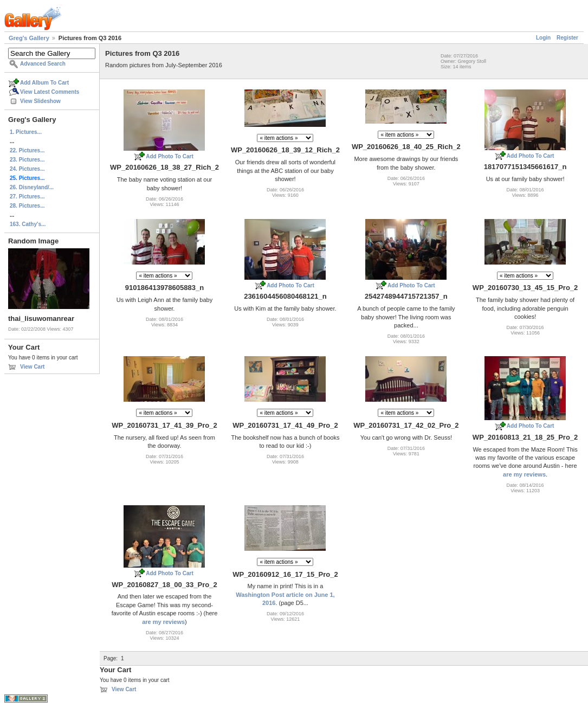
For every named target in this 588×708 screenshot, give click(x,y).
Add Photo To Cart (170, 156)
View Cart (32, 367)
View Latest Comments (50, 92)
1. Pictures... (26, 132)
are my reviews (524, 474)
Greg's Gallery (29, 38)
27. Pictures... (27, 197)
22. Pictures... (27, 150)
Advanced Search (43, 64)
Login (543, 38)
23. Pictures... (27, 160)
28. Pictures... (27, 206)
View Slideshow (40, 101)
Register (567, 38)
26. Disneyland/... (32, 187)
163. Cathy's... (28, 224)
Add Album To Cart (44, 83)
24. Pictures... (27, 169)
